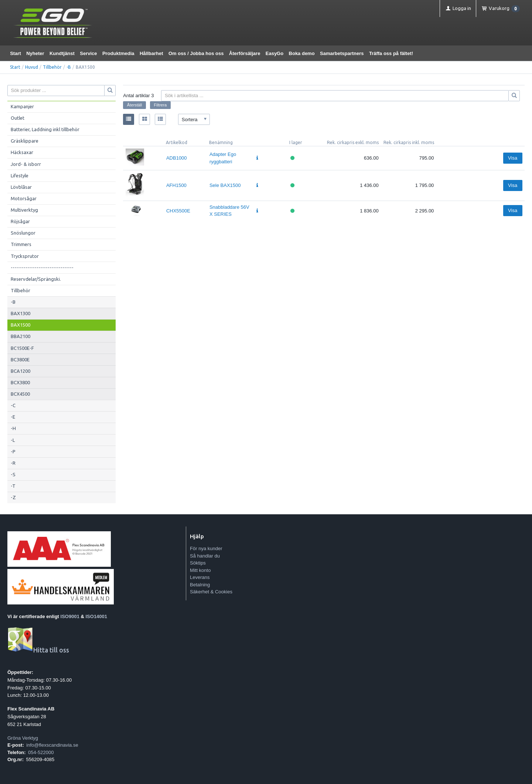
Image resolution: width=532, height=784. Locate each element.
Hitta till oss (38, 650)
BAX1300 (21, 313)
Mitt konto (200, 570)
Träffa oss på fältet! (391, 53)
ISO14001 (97, 616)
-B (69, 67)
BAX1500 (21, 325)
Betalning (200, 585)
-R (13, 463)
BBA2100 (21, 336)
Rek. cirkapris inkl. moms (409, 142)
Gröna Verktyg (23, 738)
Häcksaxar (22, 152)
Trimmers (21, 244)
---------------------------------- (42, 267)
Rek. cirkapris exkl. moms (353, 142)
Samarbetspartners (342, 53)
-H (13, 428)
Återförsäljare (245, 53)
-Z (13, 497)
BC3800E (20, 359)
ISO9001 (70, 616)
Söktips (198, 563)
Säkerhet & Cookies (211, 592)
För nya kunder (206, 548)
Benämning (221, 142)
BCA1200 (21, 371)
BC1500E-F (22, 348)
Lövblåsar (21, 187)
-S (13, 474)
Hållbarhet (151, 53)
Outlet (18, 118)
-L (13, 440)
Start (16, 53)
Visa (513, 158)
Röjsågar (20, 221)
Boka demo (302, 53)
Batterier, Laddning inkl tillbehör (45, 129)
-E (13, 417)
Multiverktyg (24, 210)
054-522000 (41, 752)
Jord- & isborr (26, 164)
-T (13, 486)
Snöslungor (23, 233)
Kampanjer (22, 106)
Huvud (32, 67)
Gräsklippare (25, 141)
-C (13, 405)
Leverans (200, 577)
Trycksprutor (25, 256)
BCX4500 (20, 394)
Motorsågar (24, 198)
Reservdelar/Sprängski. (36, 279)
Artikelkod (177, 142)
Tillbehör (52, 67)
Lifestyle (20, 175)
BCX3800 (20, 382)
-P (13, 451)
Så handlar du (205, 556)
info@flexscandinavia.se (52, 745)
